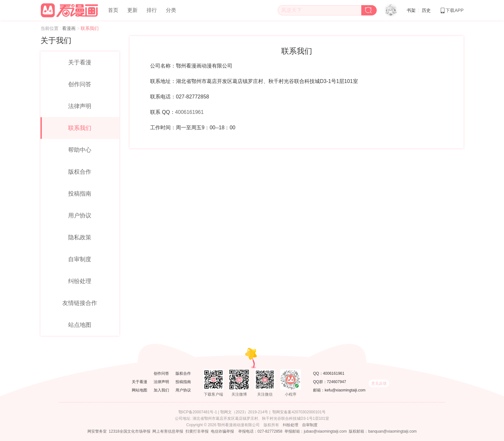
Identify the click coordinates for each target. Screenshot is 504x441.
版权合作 (80, 172)
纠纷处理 (80, 281)
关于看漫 (80, 62)
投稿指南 (80, 194)
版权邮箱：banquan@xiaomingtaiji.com (383, 431)
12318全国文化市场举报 (129, 431)
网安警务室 (97, 431)
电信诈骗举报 (222, 431)
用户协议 (80, 216)
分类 (171, 10)
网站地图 (139, 390)
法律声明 (80, 106)
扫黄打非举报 (197, 431)
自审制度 (80, 259)
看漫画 (69, 28)
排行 (152, 10)
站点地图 (80, 325)
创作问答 (80, 84)
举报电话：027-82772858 (260, 431)
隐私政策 (80, 237)
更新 (132, 10)
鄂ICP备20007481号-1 (198, 412)
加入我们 (161, 390)
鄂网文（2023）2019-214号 (244, 412)
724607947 (337, 382)
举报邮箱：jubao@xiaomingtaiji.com (316, 431)
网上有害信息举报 (168, 431)
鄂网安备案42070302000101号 (299, 412)
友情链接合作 (80, 303)
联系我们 (80, 128)
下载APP (452, 10)
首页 (113, 10)
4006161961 (189, 112)
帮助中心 (80, 150)
